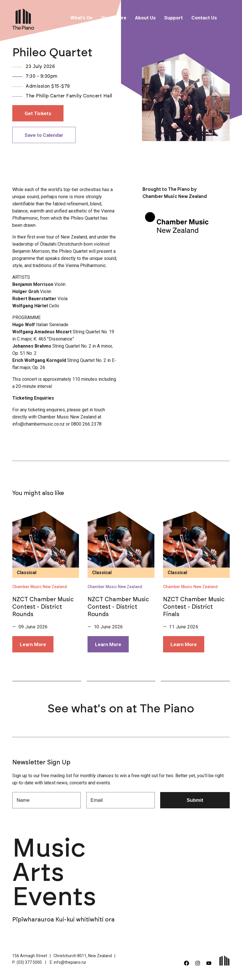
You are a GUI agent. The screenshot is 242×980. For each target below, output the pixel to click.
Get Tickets (38, 113)
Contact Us (204, 18)
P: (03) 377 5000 (27, 962)
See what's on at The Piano (121, 709)
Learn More (33, 644)
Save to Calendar (44, 135)
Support (173, 18)
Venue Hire (114, 18)
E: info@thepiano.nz (68, 962)
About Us (145, 18)
